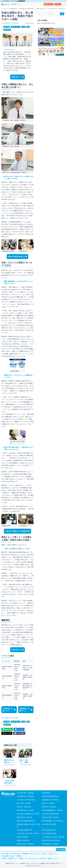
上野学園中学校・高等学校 (25, 796)
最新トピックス (53, 853)
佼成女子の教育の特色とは (16, 257)
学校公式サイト (16, 77)
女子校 (23, 27)
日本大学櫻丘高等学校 (49, 830)
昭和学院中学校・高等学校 (25, 810)
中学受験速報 (5, 856)
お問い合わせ (42, 858)
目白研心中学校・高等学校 (25, 844)
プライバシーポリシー (31, 858)
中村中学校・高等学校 (49, 824)
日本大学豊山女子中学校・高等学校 (28, 833)
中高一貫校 (7, 27)
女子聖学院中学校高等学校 (50, 814)
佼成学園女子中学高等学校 (11, 23)
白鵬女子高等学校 (22, 837)
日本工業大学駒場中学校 (24, 830)
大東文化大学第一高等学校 (50, 817)
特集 (31, 853)
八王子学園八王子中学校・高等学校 (53, 837)
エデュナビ (37, 853)
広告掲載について (13, 858)
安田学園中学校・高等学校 (50, 844)
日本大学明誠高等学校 (49, 833)
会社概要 (4, 858)
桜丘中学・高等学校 (48, 803)
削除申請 (50, 858)
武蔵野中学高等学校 (23, 840)
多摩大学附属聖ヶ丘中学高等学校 (52, 821)
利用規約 (21, 858)
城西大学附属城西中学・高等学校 (52, 810)
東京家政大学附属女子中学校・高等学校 (29, 825)
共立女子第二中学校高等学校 (26, 800)
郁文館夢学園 (46, 793)
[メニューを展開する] (64, 4)
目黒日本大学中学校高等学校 (51, 840)
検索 (62, 14)
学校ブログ (44, 853)
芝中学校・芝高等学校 (24, 807)
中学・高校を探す (15, 853)
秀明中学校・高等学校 (49, 807)
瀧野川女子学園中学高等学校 (26, 821)
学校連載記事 (25, 853)
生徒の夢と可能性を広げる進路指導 (16, 531)
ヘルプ (56, 858)
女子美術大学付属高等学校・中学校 (28, 814)
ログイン (58, 4)
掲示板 (7, 853)
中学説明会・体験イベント (8, 710)
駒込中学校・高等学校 (24, 803)
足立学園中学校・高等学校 (25, 793)
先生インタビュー (16, 27)
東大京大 (13, 856)
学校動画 (19, 856)
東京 (28, 27)
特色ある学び (7, 30)
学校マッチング (49, 4)
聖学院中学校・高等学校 (24, 817)
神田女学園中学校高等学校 (50, 796)
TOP (3, 853)
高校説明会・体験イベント (24, 710)
